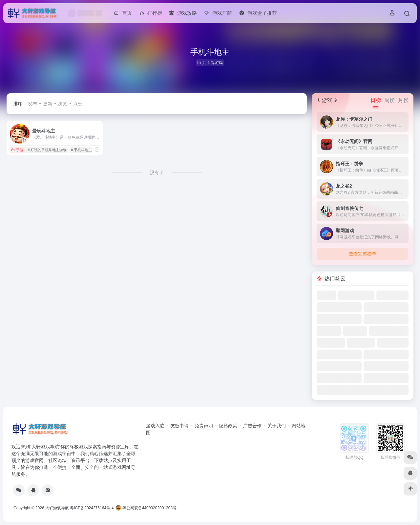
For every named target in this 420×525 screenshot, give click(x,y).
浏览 (63, 104)
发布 (32, 104)
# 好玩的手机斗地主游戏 (47, 150)
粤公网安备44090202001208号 (146, 508)
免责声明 (204, 426)
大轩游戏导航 (57, 508)
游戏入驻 (155, 426)
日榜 (376, 100)
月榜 (403, 100)
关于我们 (277, 426)
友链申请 (179, 426)
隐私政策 (228, 426)
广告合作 (252, 426)
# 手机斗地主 (81, 150)
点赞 (78, 104)
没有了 (157, 172)
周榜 (389, 100)
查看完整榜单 (363, 254)
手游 (17, 150)
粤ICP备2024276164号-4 (92, 508)
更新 (48, 104)
